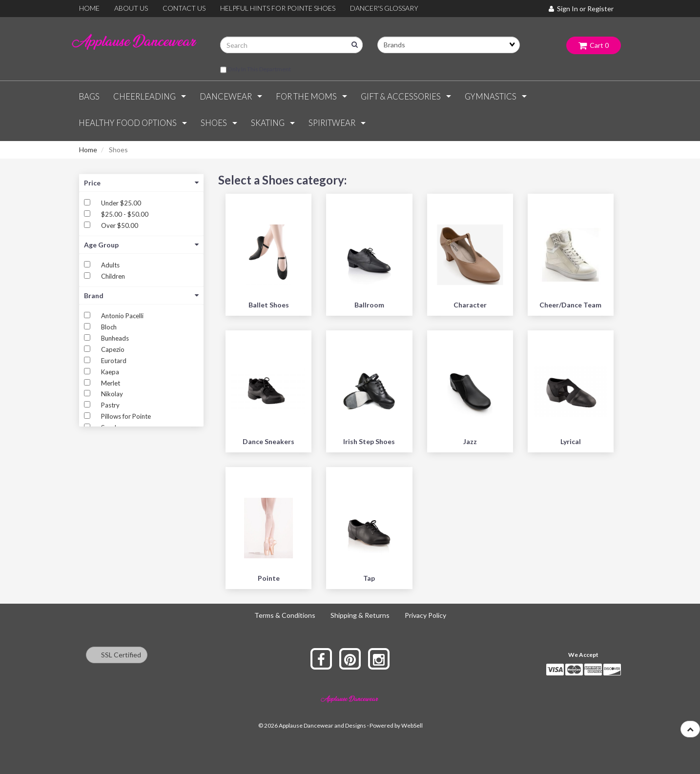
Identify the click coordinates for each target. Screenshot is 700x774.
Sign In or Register (581, 9)
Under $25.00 (121, 203)
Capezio (113, 349)
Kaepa (110, 372)
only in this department (256, 70)
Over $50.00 (120, 225)
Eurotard (114, 361)
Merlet (111, 383)
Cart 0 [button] (594, 45)
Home (88, 150)
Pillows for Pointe (126, 416)
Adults (110, 265)
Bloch (109, 327)
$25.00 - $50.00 (125, 214)
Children (113, 276)
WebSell (412, 725)
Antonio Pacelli (122, 316)
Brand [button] (141, 295)
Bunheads (115, 338)
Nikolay (112, 394)
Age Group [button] (141, 245)
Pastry (110, 405)
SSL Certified (117, 655)
